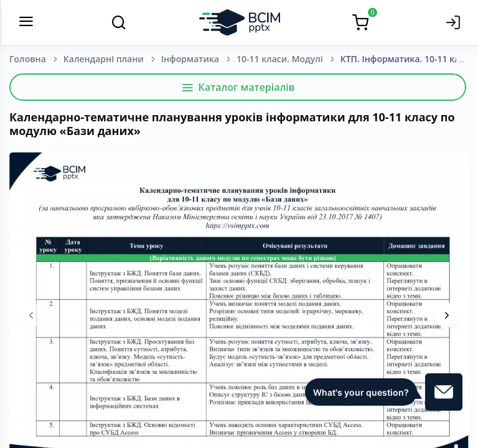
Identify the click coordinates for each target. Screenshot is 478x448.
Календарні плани (104, 59)
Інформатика (190, 59)
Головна (28, 59)
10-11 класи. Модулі (280, 59)
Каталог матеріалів (238, 87)
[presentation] (31, 315)
